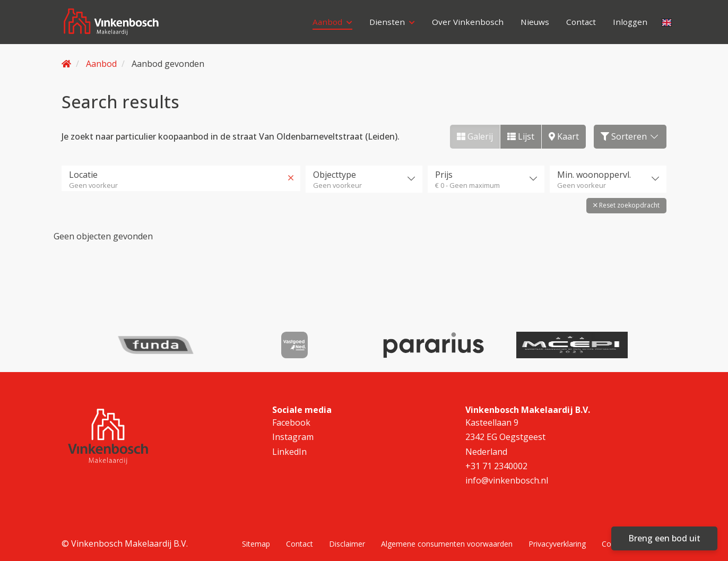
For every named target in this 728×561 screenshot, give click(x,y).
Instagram (293, 431)
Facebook (291, 417)
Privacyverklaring (557, 537)
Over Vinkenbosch (463, 24)
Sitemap (256, 537)
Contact (579, 24)
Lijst (521, 136)
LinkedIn (289, 445)
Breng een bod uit (664, 538)
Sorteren (630, 136)
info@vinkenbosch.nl (507, 474)
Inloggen (629, 24)
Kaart (564, 136)
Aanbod (327, 24)
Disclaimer (347, 537)
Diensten (387, 24)
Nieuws (532, 24)
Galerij (475, 136)
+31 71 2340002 (496, 460)
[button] (626, 204)
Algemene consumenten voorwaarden (447, 537)
